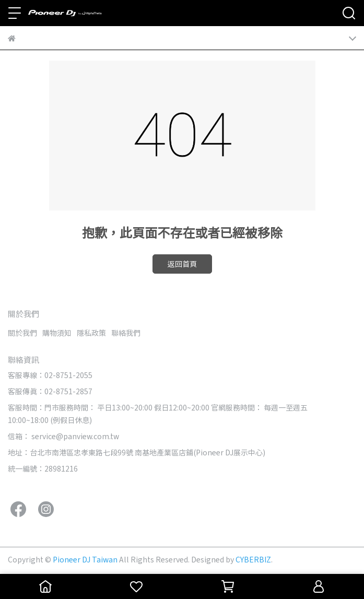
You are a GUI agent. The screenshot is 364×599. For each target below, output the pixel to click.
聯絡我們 (126, 333)
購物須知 (57, 333)
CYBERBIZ (253, 559)
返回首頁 (182, 264)
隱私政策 (91, 333)
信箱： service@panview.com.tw (63, 436)
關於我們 (22, 333)
